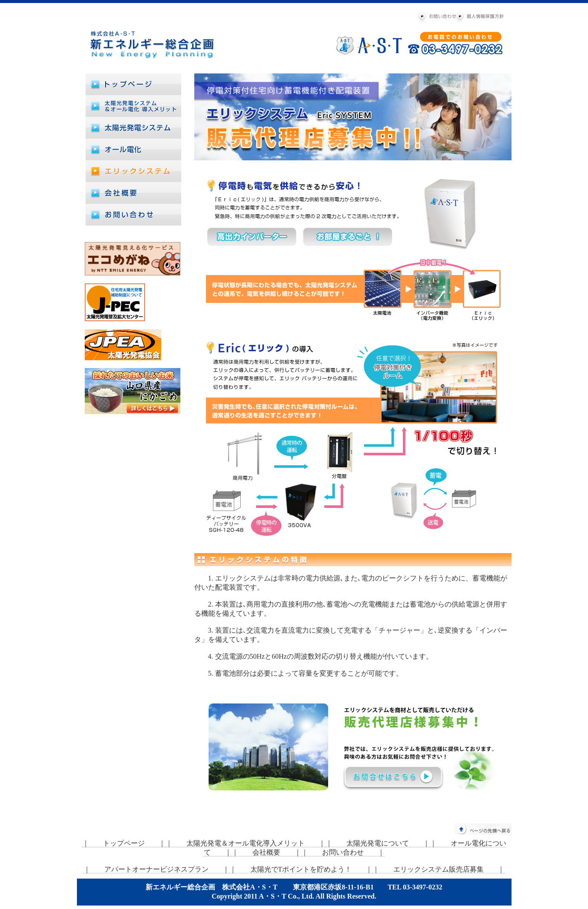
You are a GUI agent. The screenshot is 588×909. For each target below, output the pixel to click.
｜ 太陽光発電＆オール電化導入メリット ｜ (246, 843)
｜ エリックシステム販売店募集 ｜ (439, 869)
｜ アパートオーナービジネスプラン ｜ (156, 869)
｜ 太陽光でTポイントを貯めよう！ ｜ (301, 869)
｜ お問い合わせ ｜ (343, 852)
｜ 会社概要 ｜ (266, 852)
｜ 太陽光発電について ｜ (378, 843)
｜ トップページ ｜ (124, 843)
